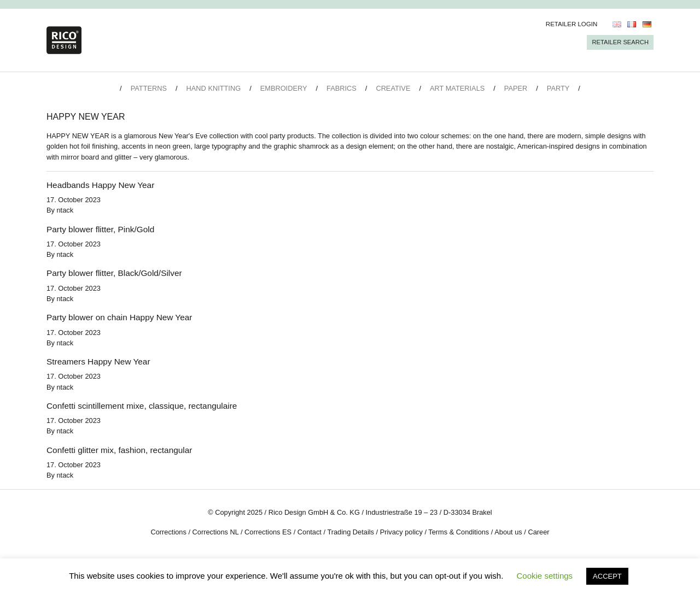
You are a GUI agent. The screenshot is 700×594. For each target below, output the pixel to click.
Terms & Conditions (459, 532)
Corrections (168, 532)
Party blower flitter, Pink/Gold (100, 229)
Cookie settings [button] (545, 576)
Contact (310, 532)
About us (508, 532)
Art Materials (457, 88)
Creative (393, 88)
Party (558, 88)
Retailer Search (620, 42)
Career (538, 532)
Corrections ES (268, 532)
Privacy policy (401, 532)
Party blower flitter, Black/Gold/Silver (114, 273)
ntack (65, 210)
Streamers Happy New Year (98, 361)
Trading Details (351, 532)
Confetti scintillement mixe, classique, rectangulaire (142, 406)
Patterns (149, 88)
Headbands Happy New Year (100, 185)
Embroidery (284, 88)
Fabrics (342, 88)
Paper (516, 88)
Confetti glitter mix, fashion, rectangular (119, 450)
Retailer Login (572, 24)
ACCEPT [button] (607, 576)
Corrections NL (216, 532)
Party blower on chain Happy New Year (119, 317)
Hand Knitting (214, 88)
